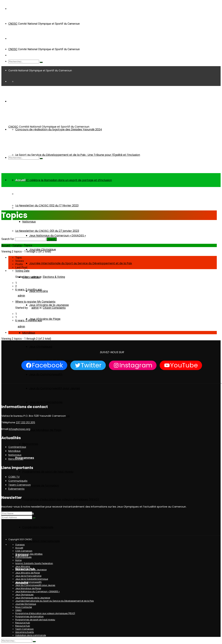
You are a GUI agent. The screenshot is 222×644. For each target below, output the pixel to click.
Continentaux (17, 447)
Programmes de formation (41, 486)
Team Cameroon (27, 194)
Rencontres (30, 444)
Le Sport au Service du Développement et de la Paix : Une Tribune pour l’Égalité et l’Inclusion (78, 155)
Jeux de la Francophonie (46, 402)
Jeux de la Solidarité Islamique (32, 579)
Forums (17, 245)
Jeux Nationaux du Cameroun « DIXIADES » (57, 236)
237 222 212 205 (26, 422)
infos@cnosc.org (19, 429)
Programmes (25, 458)
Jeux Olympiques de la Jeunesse (33, 598)
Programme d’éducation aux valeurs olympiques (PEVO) (61, 499)
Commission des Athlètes (29, 554)
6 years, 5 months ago (29, 290)
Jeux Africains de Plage (45, 319)
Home (5, 204)
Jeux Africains (23, 566)
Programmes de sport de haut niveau (48, 472)
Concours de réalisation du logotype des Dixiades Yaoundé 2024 (59, 129)
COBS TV (14, 477)
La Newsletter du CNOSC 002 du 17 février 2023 (47, 205)
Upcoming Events (25, 632)
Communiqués (18, 481)
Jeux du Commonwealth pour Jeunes (55, 388)
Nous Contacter (24, 607)
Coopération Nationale (38, 527)
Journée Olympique (43, 249)
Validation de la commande (31, 635)
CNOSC (13, 24)
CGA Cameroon (24, 551)
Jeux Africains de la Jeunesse (49, 305)
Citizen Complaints (54, 308)
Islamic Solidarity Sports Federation (34, 563)
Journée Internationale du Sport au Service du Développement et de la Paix (81, 263)
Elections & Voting (54, 277)
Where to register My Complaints (35, 302)
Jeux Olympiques (41, 347)
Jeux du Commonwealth (46, 374)
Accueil (20, 180)
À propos (20, 545)
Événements (24, 208)
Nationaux (29, 222)
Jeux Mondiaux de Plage (45, 430)
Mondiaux (29, 333)
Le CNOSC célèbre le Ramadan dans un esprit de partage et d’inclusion (64, 180)
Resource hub (23, 623)
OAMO (18, 610)
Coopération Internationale (41, 541)
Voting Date (22, 271)
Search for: (8, 239)
